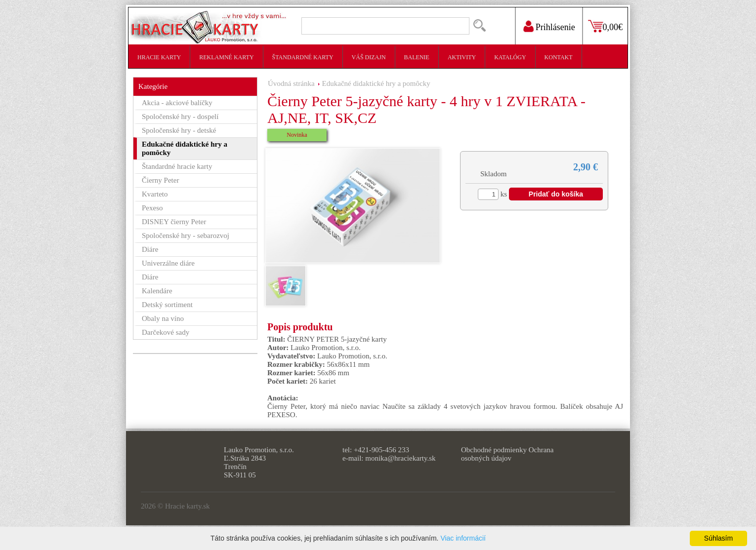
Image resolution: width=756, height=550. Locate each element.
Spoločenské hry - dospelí (180, 117)
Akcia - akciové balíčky (177, 103)
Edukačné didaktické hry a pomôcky (376, 83)
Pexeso (152, 208)
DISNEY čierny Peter (174, 222)
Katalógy (510, 57)
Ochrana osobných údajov (507, 454)
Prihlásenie (555, 27)
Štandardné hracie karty (177, 166)
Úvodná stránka (291, 83)
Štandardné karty (303, 57)
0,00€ (613, 27)
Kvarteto (155, 194)
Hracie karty (159, 57)
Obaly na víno (163, 318)
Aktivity (462, 57)
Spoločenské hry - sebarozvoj (186, 236)
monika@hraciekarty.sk (400, 458)
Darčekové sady (166, 332)
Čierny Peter (160, 180)
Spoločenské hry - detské (179, 130)
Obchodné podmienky (494, 450)
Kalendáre (157, 291)
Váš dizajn (369, 57)
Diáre (150, 249)
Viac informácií (463, 538)
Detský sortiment (167, 305)
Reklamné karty (226, 57)
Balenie (417, 57)
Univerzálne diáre (168, 263)
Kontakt (559, 57)
